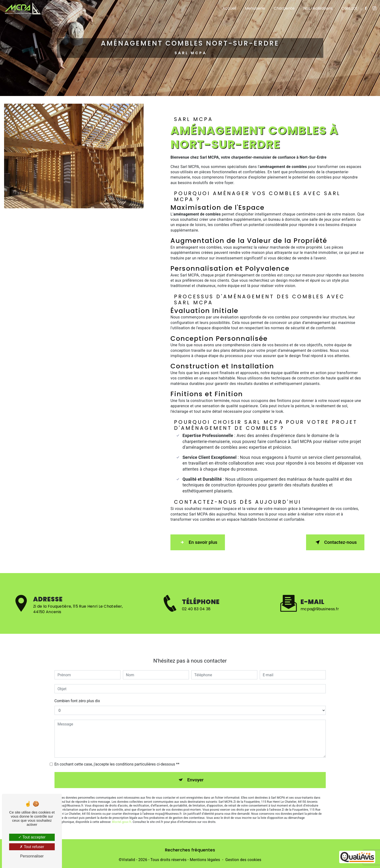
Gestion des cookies (243, 858)
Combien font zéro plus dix (77, 676)
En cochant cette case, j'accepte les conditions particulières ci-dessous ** (117, 740)
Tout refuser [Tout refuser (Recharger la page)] (32, 847)
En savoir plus (200, 541)
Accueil (227, 8)
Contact (347, 8)
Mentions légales (205, 858)
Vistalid (128, 858)
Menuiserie (252, 8)
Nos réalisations (315, 8)
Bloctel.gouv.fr (122, 797)
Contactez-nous (333, 541)
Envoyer (195, 755)
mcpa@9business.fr (320, 584)
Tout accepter (32, 837)
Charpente (281, 8)
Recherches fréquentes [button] (190, 848)
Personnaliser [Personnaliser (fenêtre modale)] (32, 856)
